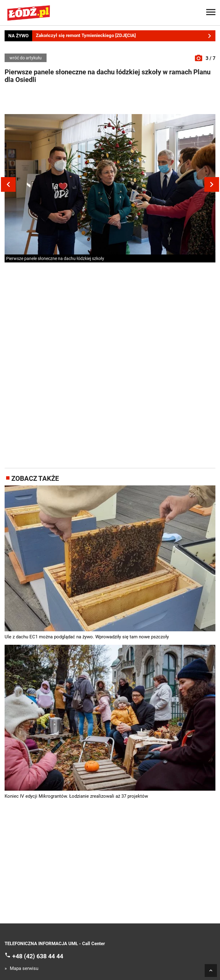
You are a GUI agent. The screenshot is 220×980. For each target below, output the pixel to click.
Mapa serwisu (24, 969)
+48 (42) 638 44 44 (38, 956)
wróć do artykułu (26, 58)
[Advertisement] (110, 100)
